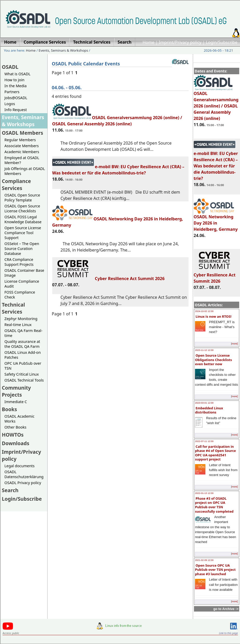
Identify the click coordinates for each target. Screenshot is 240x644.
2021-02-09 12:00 (204, 560)
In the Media (15, 86)
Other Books (15, 427)
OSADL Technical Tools (24, 380)
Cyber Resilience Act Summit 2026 (215, 276)
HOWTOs (13, 435)
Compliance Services (16, 185)
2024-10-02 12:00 (204, 311)
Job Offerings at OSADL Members (25, 171)
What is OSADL (17, 74)
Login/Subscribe (222, 42)
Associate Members (22, 146)
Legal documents (20, 466)
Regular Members (20, 140)
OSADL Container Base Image (24, 273)
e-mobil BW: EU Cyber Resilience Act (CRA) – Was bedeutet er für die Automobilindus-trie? (216, 164)
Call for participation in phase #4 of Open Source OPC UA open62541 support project (215, 453)
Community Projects (16, 391)
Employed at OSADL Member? (22, 160)
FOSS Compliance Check (20, 295)
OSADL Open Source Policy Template (22, 198)
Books (9, 409)
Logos (10, 104)
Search (10, 490)
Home (148, 42)
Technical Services (13, 308)
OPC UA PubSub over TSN (23, 366)
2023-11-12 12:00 (204, 350)
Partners (12, 92)
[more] (234, 344)
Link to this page (228, 633)
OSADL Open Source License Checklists (22, 208)
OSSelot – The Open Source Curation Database (22, 249)
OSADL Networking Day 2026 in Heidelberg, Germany (216, 221)
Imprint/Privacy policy (180, 42)
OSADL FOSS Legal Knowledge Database (23, 219)
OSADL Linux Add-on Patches (23, 355)
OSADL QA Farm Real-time (23, 333)
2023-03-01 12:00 (204, 403)
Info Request (16, 110)
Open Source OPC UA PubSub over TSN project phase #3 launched (215, 570)
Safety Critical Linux (22, 374)
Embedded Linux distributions (209, 410)
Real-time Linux (18, 325)
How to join (14, 80)
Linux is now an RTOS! (213, 316)
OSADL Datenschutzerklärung (24, 474)
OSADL (10, 67)
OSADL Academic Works (19, 419)
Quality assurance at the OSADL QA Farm (22, 344)
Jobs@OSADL (16, 98)
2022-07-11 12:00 (204, 441)
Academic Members (22, 152)
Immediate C (16, 402)
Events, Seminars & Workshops (63, 50)
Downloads (16, 443)
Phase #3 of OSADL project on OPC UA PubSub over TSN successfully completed (214, 505)
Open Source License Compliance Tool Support (23, 233)
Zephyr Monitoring (21, 319)
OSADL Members (22, 133)
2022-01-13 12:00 (204, 493)
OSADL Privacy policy (23, 483)
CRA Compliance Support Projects (19, 262)
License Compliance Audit (22, 284)
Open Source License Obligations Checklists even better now (213, 360)
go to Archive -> (226, 609)
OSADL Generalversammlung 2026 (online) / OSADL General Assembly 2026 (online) (216, 104)
